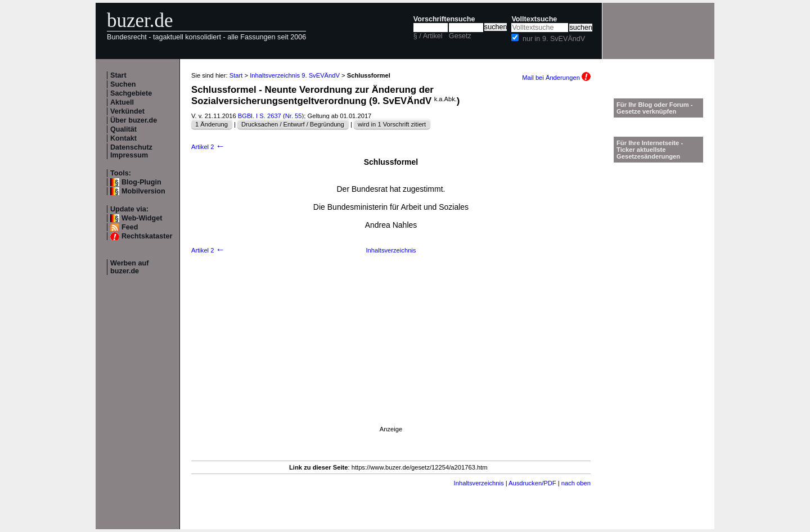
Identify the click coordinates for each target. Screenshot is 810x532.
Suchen (123, 84)
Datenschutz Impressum (131, 151)
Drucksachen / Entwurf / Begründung (293, 124)
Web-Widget (142, 218)
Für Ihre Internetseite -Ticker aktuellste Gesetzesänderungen (650, 150)
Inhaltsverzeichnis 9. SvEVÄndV (295, 75)
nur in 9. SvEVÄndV (554, 39)
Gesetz (460, 36)
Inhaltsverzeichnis (391, 250)
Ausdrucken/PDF (532, 483)
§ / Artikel (428, 36)
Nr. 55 (294, 116)
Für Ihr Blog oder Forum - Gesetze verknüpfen (655, 108)
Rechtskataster (147, 236)
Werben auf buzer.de (129, 267)
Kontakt (123, 138)
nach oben (576, 483)
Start (118, 75)
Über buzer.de (134, 120)
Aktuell (122, 102)
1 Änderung (211, 124)
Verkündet (127, 111)
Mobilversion (143, 191)
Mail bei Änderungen (556, 78)
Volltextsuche (534, 19)
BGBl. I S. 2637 (260, 116)
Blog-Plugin (141, 182)
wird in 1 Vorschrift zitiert (392, 124)
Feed (130, 227)
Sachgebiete (131, 93)
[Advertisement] (391, 354)
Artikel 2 (208, 147)
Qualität (123, 129)
